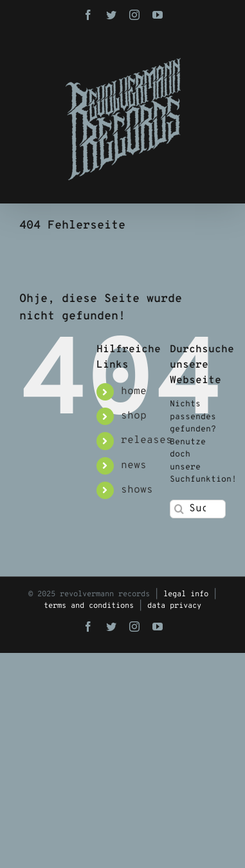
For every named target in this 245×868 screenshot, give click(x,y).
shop (134, 416)
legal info (186, 594)
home (134, 392)
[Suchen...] (198, 509)
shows (137, 490)
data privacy (174, 606)
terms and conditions (89, 606)
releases (147, 440)
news (134, 466)
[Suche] (179, 509)
